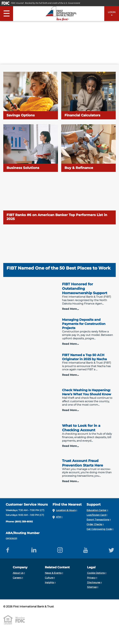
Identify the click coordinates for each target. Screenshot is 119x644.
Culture (49, 586)
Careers (17, 586)
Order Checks (94, 532)
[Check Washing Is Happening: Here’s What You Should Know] (59, 408)
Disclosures (94, 590)
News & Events (53, 581)
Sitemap (92, 595)
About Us (18, 581)
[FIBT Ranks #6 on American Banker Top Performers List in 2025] (59, 201)
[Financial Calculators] (89, 96)
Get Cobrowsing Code (99, 537)
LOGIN (112, 12)
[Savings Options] (31, 96)
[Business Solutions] (31, 148)
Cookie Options (96, 581)
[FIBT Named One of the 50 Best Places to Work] (59, 253)
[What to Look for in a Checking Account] (59, 444)
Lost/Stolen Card (96, 523)
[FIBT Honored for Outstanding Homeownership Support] (59, 298)
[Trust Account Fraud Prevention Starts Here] (59, 481)
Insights (49, 590)
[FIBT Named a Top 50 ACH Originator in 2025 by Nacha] (59, 371)
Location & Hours (66, 518)
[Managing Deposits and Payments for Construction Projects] (59, 334)
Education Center (97, 518)
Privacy (91, 586)
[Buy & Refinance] (89, 148)
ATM (58, 525)
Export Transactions (98, 527)
